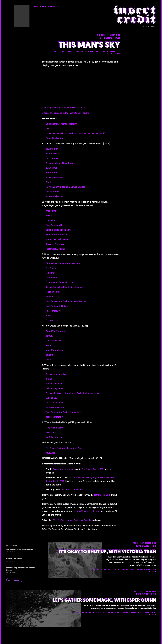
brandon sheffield (110, 51)
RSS (55, 520)
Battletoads (51, 154)
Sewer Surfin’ (52, 149)
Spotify (87, 520)
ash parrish (92, 51)
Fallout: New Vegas (55, 249)
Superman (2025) (54, 196)
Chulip (49, 182)
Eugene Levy (52, 398)
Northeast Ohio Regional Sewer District (65, 187)
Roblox (49, 316)
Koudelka (50, 220)
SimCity (49, 336)
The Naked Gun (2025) (93, 469)
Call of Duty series (55, 388)
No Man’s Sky (52, 297)
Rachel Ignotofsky (54, 417)
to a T (48, 345)
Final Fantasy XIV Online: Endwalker (63, 412)
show (35, 7)
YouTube (62, 520)
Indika (49, 216)
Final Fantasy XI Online (57, 306)
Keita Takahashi (53, 341)
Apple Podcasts (75, 520)
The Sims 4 (51, 268)
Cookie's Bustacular (14, 559)
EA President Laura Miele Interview (63, 263)
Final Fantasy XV (54, 311)
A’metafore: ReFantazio (57, 235)
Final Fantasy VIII (54, 225)
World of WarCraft (55, 407)
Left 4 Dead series (54, 403)
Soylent (49, 355)
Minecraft (50, 273)
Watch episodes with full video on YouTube (64, 108)
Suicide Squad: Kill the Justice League (64, 287)
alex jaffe (60, 51)
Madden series (53, 292)
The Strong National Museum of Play (64, 448)
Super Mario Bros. (54, 177)
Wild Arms (51, 211)
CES (47, 129)
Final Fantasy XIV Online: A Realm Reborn (66, 301)
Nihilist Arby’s (52, 192)
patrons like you (102, 495)
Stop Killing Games (55, 428)
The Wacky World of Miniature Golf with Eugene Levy (72, 393)
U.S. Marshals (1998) (82, 477)
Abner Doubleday (54, 138)
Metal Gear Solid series (57, 239)
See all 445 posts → (14, 580)
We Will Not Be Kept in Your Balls (20, 550)
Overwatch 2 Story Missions (60, 282)
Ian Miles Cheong (54, 437)
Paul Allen (51, 453)
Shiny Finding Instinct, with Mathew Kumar (21, 569)
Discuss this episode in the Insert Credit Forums (66, 113)
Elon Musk (51, 432)
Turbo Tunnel (52, 158)
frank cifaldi (76, 51)
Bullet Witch (52, 168)
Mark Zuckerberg (54, 350)
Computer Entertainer (64, 469)
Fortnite (49, 320)
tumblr (49, 379)
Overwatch (51, 278)
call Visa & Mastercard (72, 489)
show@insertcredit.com (87, 511)
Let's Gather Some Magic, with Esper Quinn (105, 600)
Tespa (48, 360)
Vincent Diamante (54, 384)
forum (43, 7)
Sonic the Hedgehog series (59, 230)
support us (54, 7)
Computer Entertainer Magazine (62, 124)
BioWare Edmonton (55, 244)
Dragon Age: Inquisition (57, 374)
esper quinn (150, 612)
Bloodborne (52, 173)
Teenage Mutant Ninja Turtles (60, 163)
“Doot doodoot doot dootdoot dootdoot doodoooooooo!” (75, 133)
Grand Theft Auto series (57, 331)
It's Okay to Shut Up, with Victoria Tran (108, 552)
